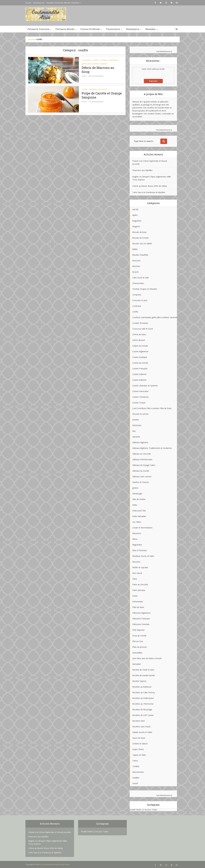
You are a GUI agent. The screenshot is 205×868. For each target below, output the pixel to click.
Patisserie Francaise (38, 29)
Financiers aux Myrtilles (142, 170)
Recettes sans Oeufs (98, 89)
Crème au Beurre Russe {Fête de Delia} (150, 186)
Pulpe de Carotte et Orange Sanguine (102, 95)
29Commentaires (96, 76)
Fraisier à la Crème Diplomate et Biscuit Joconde (50, 832)
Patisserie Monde (65, 29)
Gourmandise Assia (49, 864)
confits (95, 60)
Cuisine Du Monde (90, 29)
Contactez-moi (39, 3)
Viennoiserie (113, 29)
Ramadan (150, 29)
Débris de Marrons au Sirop (98, 70)
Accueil (28, 3)
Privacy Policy (64, 864)
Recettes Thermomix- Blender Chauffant (63, 3)
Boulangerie (133, 29)
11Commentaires (96, 102)
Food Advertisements (163, 51)
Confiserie (86, 60)
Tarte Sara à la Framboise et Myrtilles (149, 192)
